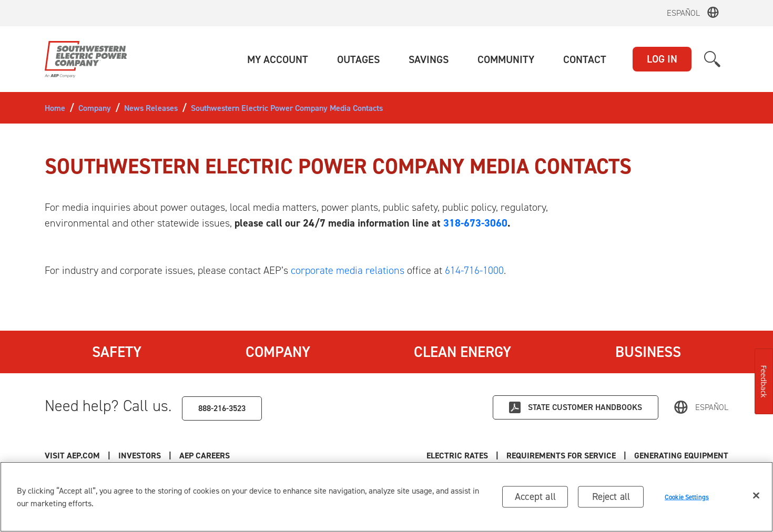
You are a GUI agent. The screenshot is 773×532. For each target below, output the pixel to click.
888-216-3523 (222, 408)
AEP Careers (205, 456)
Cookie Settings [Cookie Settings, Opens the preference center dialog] (687, 497)
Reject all (611, 497)
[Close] (756, 496)
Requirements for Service (561, 456)
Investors (140, 456)
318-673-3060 (475, 223)
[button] (278, 59)
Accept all (535, 497)
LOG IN (662, 59)
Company (278, 352)
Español (683, 13)
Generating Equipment (681, 456)
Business (648, 352)
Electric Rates (457, 456)
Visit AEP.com (72, 456)
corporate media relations (348, 270)
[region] (387, 497)
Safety (117, 352)
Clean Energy (462, 352)
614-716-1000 (474, 270)
